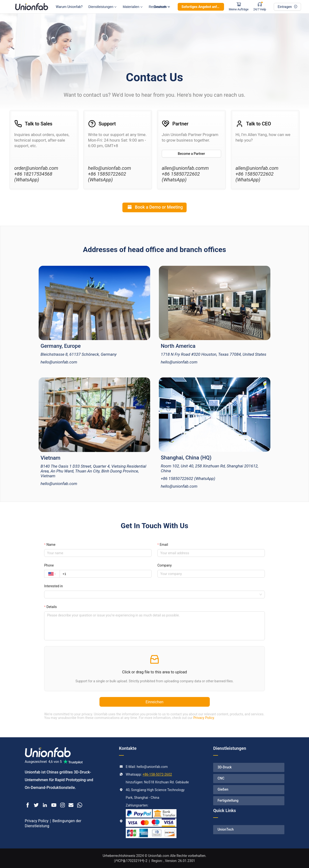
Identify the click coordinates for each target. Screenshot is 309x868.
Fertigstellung (228, 800)
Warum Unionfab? (69, 7)
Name (51, 545)
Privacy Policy (204, 718)
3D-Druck (225, 767)
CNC (221, 778)
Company (165, 565)
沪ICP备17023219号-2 (131, 861)
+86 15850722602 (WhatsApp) (107, 177)
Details (52, 607)
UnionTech (226, 829)
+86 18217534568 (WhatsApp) (33, 177)
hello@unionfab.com (110, 168)
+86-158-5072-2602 (157, 774)
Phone (49, 565)
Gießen (223, 789)
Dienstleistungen (102, 7)
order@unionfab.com (36, 168)
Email (164, 545)
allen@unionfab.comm (185, 168)
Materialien (133, 7)
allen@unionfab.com (257, 168)
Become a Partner (191, 154)
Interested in (53, 586)
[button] (154, 669)
